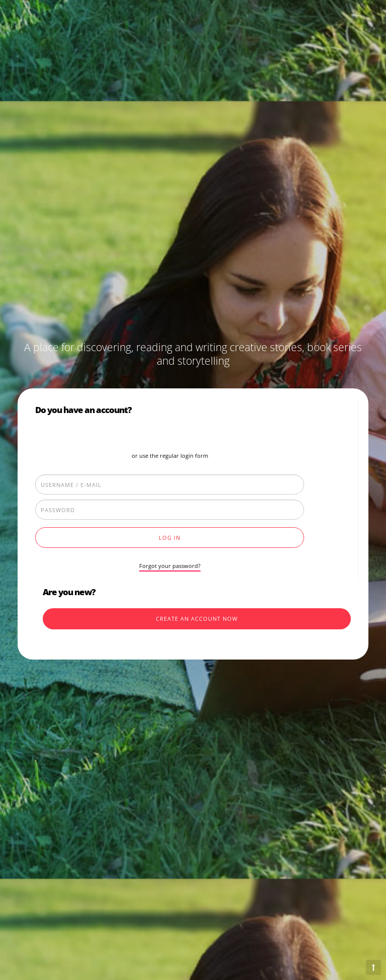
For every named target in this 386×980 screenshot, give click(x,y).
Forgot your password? (170, 566)
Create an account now (197, 619)
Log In (170, 538)
